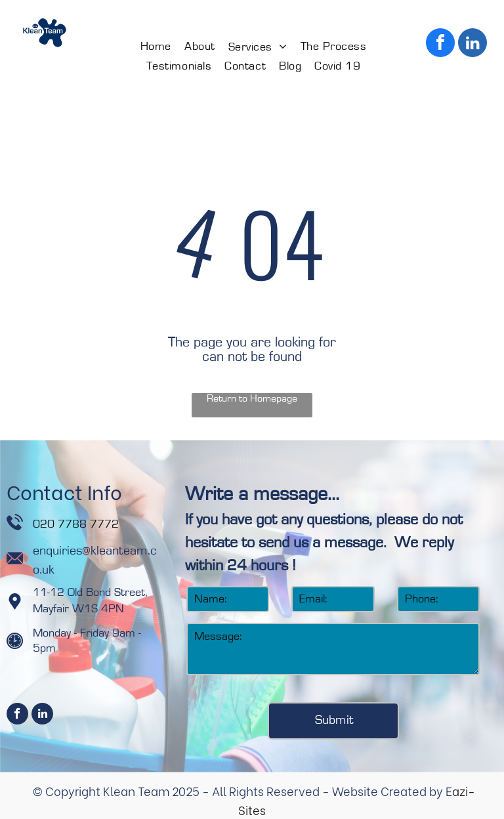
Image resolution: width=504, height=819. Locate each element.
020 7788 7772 (77, 524)
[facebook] (440, 44)
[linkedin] (472, 44)
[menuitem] (156, 47)
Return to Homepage (252, 398)
